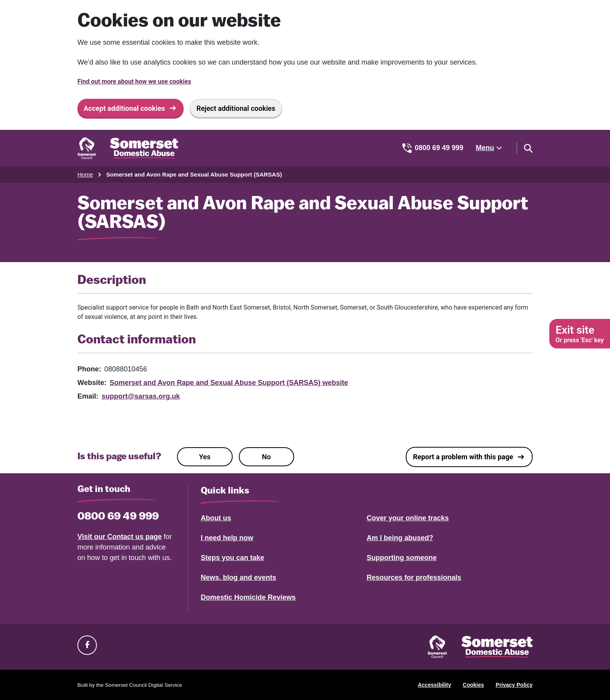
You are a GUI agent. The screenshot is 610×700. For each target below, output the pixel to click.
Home (85, 174)
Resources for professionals (414, 577)
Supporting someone (402, 558)
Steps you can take (232, 558)
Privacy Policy (514, 685)
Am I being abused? (400, 538)
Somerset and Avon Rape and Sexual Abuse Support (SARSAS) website (229, 383)
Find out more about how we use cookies (134, 81)
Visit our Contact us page (120, 537)
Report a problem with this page (463, 457)
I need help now (227, 538)
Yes (205, 457)
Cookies (473, 685)
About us (216, 518)
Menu (485, 148)
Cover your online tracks (408, 518)
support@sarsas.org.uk (141, 396)
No (266, 457)
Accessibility (435, 685)
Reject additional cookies (236, 108)
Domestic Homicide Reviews (248, 597)
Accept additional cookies (124, 108)
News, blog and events (238, 577)
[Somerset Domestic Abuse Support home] (128, 148)
